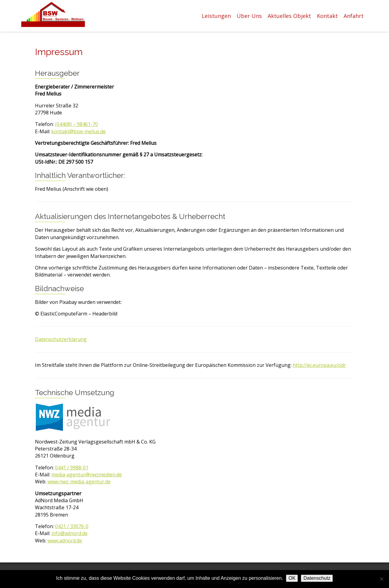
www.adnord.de (65, 541)
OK (292, 578)
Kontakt (328, 16)
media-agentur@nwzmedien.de (87, 475)
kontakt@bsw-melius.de (79, 131)
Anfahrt (354, 16)
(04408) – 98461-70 (76, 124)
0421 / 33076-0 (72, 526)
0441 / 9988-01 (72, 468)
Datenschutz (317, 578)
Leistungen (217, 16)
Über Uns (250, 16)
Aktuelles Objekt (290, 16)
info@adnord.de (69, 533)
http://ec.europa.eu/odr (319, 365)
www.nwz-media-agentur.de (79, 482)
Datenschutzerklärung (61, 339)
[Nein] (381, 579)
